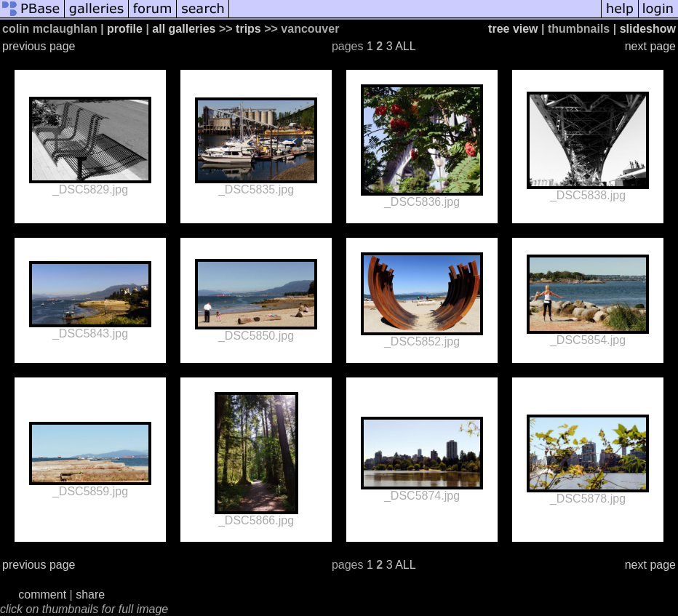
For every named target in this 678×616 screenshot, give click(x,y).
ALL (405, 46)
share (90, 595)
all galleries (184, 29)
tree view (513, 29)
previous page (39, 46)
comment (42, 595)
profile (125, 29)
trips (248, 29)
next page (650, 46)
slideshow (648, 29)
